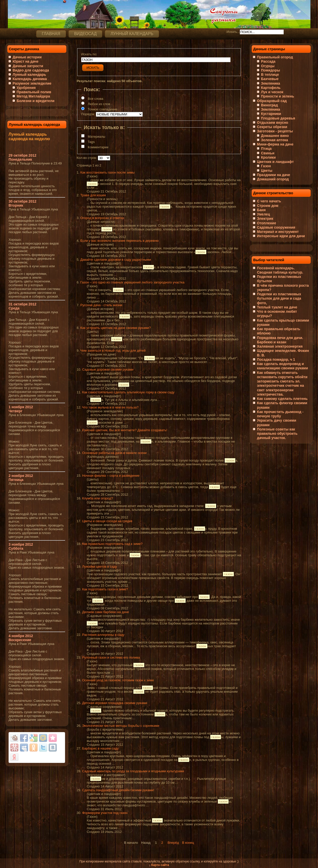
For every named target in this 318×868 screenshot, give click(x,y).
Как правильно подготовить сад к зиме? (112, 544)
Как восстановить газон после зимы (107, 172)
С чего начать (269, 201)
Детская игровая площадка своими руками (115, 703)
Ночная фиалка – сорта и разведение (111, 476)
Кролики (268, 157)
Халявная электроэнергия (280, 346)
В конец (188, 843)
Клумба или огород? (98, 498)
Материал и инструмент (278, 232)
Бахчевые (270, 79)
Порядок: (88, 114)
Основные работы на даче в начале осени (114, 453)
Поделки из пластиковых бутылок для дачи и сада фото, (279, 298)
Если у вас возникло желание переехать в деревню (119, 241)
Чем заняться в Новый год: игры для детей (113, 351)
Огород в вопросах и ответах (102, 218)
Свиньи (268, 153)
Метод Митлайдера (33, 96)
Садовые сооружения (276, 227)
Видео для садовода (31, 70)
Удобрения (26, 88)
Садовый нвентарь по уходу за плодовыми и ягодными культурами (133, 771)
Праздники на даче (273, 175)
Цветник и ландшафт (275, 162)
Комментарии (98, 147)
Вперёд (173, 843)
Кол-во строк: (87, 158)
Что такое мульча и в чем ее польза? (110, 407)
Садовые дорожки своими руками (108, 369)
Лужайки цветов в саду (100, 566)
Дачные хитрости (28, 66)
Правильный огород (275, 57)
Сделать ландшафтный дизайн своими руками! (118, 790)
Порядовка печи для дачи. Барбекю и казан (280, 340)
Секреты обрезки (272, 127)
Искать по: (89, 54)
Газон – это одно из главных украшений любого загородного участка (132, 282)
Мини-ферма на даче (275, 144)
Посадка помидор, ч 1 (276, 359)
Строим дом (268, 206)
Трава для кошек (93, 195)
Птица (266, 149)
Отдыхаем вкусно (273, 123)
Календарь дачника (30, 79)
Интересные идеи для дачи (281, 236)
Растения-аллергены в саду (103, 635)
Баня (261, 210)
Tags (91, 142)
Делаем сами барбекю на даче (106, 612)
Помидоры (270, 70)
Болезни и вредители (36, 101)
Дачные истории (27, 57)
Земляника (271, 83)
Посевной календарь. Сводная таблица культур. (280, 270)
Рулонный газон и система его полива (111, 657)
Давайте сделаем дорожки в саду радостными (115, 260)
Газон (266, 166)
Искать (93, 68)
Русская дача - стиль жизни (101, 305)
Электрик (265, 219)
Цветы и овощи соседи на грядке (107, 521)
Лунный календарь (29, 75)
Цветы (267, 171)
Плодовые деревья (278, 118)
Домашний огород (273, 179)
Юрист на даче (26, 61)
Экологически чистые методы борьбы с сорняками (121, 726)
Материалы (97, 137)
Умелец (263, 214)
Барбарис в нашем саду (100, 748)
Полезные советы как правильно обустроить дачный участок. (277, 434)
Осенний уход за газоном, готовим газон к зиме (118, 680)
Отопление (267, 223)
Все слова (95, 99)
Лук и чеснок (272, 92)
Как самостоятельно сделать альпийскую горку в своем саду (128, 392)
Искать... (233, 32)
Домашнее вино (275, 136)
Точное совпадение (103, 109)
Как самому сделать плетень (282, 399)
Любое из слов (99, 104)
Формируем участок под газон (105, 813)
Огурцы (268, 66)
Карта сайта (160, 865)
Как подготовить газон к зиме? (105, 589)
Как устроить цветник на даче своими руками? (115, 328)
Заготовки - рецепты (275, 131)
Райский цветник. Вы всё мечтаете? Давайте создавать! (125, 430)
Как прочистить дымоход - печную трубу (280, 414)
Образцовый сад (272, 101)
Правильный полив (34, 92)
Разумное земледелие (32, 83)
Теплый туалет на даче (277, 307)
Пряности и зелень (278, 96)
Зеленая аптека (274, 140)
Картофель (271, 88)
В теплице (270, 75)
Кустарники (271, 114)
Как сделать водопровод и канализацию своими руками (282, 366)
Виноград (269, 105)
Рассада (268, 61)
